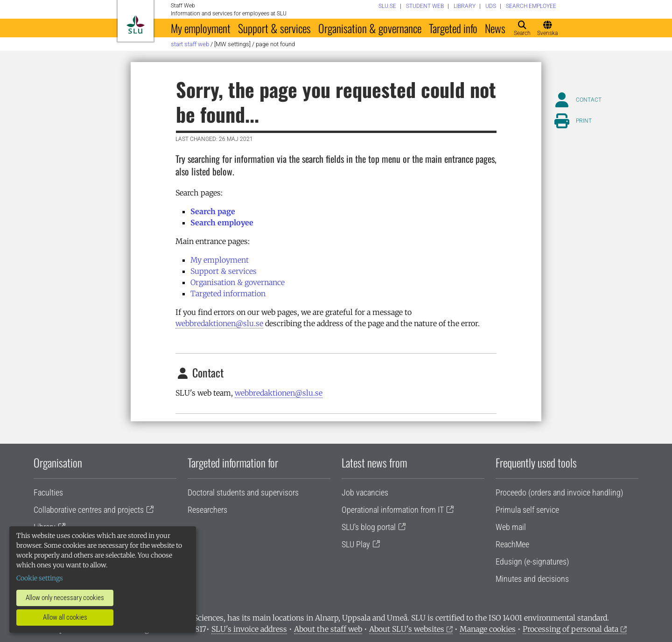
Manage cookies (488, 629)
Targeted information (228, 293)
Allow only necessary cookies (65, 598)
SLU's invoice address (249, 629)
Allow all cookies (65, 617)
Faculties (48, 492)
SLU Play (356, 544)
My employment (201, 28)
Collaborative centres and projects (89, 510)
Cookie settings (40, 578)
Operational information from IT (393, 510)
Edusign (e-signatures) (532, 562)
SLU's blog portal (369, 527)
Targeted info (453, 28)
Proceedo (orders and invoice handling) (559, 492)
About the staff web (328, 629)
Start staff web (190, 44)
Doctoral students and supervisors (243, 492)
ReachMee (512, 544)
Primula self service (527, 510)
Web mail (511, 527)
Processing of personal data (570, 629)
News (495, 28)
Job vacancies (365, 492)
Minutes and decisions (532, 579)
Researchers (207, 510)
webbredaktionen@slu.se (219, 323)
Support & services (274, 28)
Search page (213, 211)
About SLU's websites (407, 629)
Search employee (222, 223)
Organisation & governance (370, 28)
